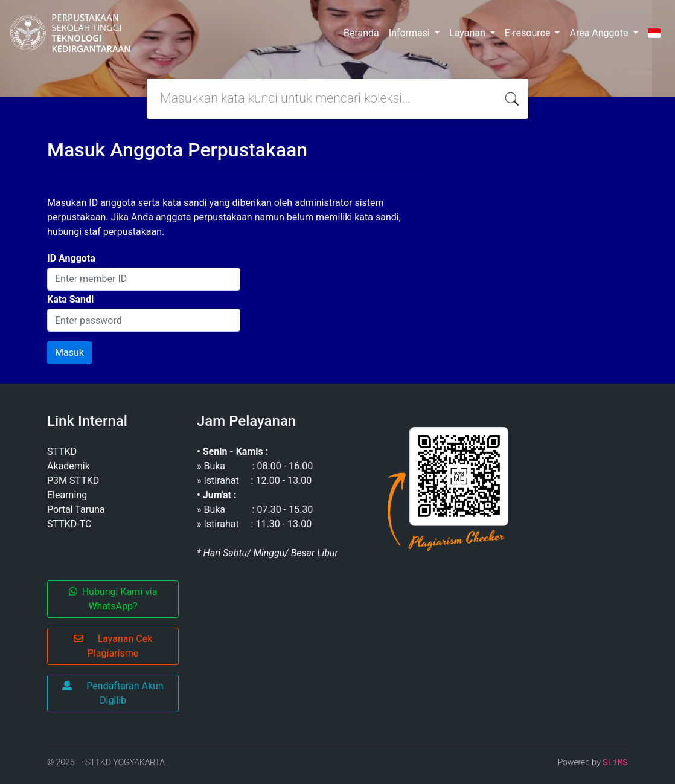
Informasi (411, 33)
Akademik (69, 466)
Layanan (469, 33)
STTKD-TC (69, 524)
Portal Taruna (76, 509)
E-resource (529, 33)
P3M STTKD (73, 480)
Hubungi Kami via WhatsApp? (113, 599)
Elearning (67, 495)
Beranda (361, 33)
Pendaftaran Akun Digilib (113, 693)
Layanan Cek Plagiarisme (113, 646)
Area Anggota (600, 33)
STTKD (62, 451)
